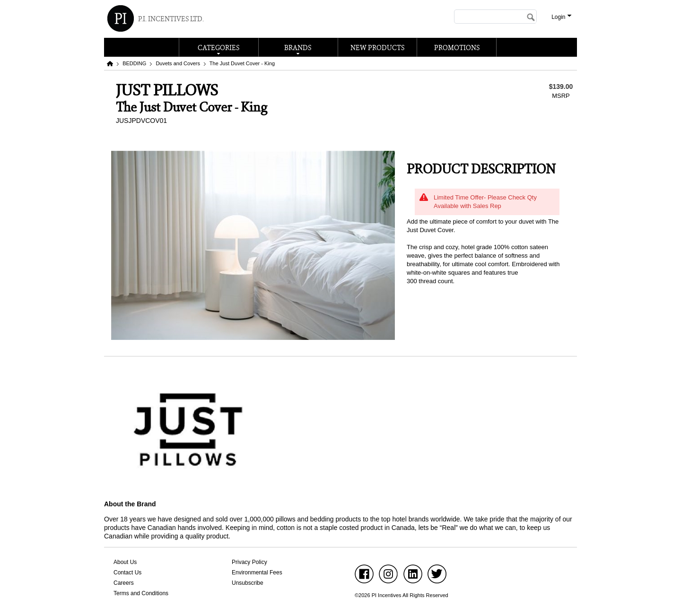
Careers (124, 583)
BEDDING (134, 63)
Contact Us (127, 573)
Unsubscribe (248, 583)
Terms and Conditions (141, 593)
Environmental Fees (257, 573)
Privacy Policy (249, 562)
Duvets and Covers (178, 63)
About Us (125, 562)
